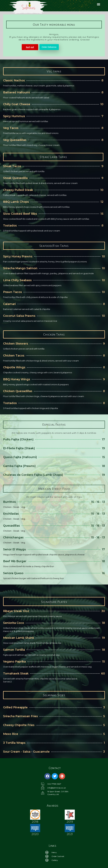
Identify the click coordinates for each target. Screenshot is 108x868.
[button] (98, 4)
